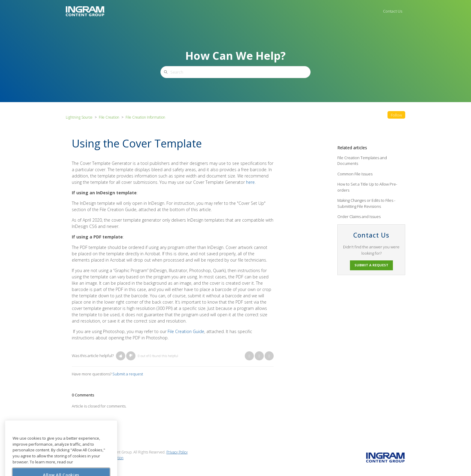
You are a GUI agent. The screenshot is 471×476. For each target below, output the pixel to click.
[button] (121, 356)
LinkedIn (269, 356)
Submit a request (128, 374)
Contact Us (393, 11)
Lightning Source (79, 117)
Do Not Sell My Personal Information (95, 458)
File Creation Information (145, 117)
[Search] (235, 72)
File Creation (109, 117)
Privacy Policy (177, 452)
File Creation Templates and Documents (362, 161)
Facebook (249, 356)
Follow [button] (396, 115)
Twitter (259, 356)
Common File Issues (355, 174)
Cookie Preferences (81, 463)
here (250, 182)
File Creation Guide (186, 331)
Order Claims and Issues (359, 217)
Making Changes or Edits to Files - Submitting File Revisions (366, 203)
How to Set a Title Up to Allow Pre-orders (367, 187)
